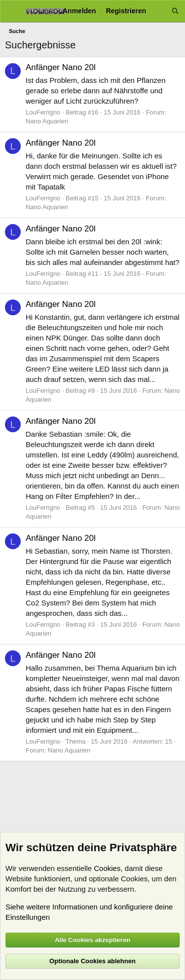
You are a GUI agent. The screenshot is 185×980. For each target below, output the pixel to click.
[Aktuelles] (159, 11)
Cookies (107, 868)
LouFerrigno (43, 112)
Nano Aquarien (47, 121)
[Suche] (175, 11)
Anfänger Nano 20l (61, 67)
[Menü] (11, 11)
